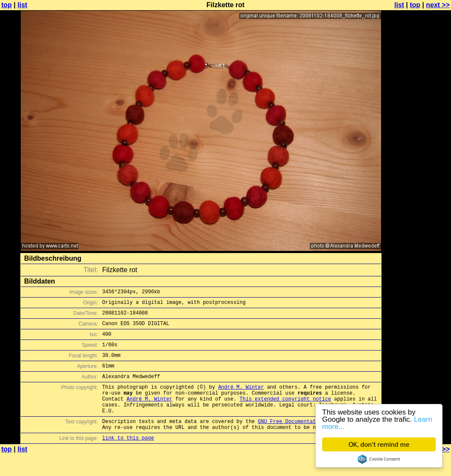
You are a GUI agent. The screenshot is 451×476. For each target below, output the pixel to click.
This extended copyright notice (285, 414)
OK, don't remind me (379, 444)
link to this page (128, 459)
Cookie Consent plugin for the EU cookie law (379, 459)
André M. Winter (241, 399)
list (22, 5)
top (7, 5)
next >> (438, 5)
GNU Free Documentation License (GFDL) (314, 440)
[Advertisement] (417, 210)
